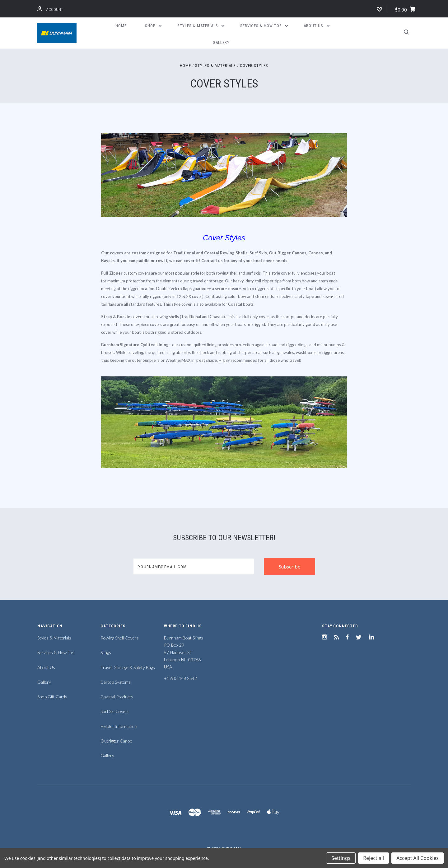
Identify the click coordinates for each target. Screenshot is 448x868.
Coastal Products (117, 697)
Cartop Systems (116, 682)
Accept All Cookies (418, 858)
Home (121, 26)
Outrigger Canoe (116, 741)
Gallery (221, 42)
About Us (317, 26)
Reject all (373, 858)
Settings (341, 858)
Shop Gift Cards (52, 697)
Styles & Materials (201, 26)
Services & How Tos (264, 26)
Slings (106, 652)
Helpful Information (119, 726)
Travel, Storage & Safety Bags (128, 667)
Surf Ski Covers (115, 711)
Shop (153, 26)
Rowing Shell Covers (120, 638)
